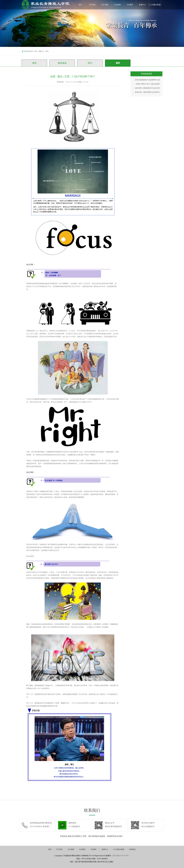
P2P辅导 (130, 5)
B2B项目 (118, 5)
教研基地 (62, 63)
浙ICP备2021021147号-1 (121, 856)
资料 (118, 63)
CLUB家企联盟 (155, 5)
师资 (34, 63)
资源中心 (142, 5)
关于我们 (93, 5)
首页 (80, 5)
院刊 (90, 63)
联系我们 (132, 849)
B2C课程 (105, 5)
